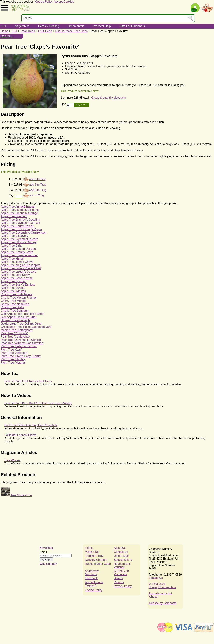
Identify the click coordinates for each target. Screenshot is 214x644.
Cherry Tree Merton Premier (19, 298)
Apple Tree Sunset (13, 288)
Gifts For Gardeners (132, 26)
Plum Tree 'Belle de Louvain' (19, 346)
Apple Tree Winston (13, 291)
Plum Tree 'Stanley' (13, 359)
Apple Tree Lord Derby (15, 275)
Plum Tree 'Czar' (11, 350)
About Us (120, 548)
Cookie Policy (44, 2)
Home (5, 31)
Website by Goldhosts (163, 603)
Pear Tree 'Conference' (16, 337)
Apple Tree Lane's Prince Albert (21, 268)
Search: (27, 18)
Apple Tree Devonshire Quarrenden (24, 233)
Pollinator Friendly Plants (20, 435)
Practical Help (102, 26)
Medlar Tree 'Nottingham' (17, 330)
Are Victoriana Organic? (94, 584)
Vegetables (22, 26)
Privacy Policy (123, 586)
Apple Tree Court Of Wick (17, 226)
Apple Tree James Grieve (17, 262)
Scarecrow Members (92, 573)
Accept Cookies (64, 2)
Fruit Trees (45, 31)
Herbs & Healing (49, 26)
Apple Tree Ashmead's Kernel (20, 210)
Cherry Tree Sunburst (15, 311)
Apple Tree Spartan (13, 281)
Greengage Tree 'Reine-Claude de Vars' (26, 327)
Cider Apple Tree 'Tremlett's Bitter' (22, 314)
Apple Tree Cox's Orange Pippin (21, 229)
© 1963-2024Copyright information (162, 586)
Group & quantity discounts (109, 98)
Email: (44, 552)
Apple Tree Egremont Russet (19, 239)
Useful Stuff (121, 556)
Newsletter (47, 548)
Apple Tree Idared (12, 259)
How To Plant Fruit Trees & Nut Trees (28, 381)
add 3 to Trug (38, 185)
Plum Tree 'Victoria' (13, 363)
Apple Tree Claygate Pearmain (20, 223)
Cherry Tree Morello (13, 301)
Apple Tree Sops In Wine (17, 278)
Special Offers (123, 560)
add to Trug (37, 195)
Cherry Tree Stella (12, 307)
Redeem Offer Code (98, 564)
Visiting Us (92, 552)
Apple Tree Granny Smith (17, 252)
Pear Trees (28, 31)
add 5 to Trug (38, 190)
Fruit (4, 26)
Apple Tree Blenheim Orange (19, 213)
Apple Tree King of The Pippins (21, 265)
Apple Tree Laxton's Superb (18, 272)
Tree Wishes (12, 460)
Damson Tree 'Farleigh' (16, 320)
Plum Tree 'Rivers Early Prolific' (21, 356)
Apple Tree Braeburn (14, 216)
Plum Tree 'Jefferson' (14, 353)
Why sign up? (48, 564)
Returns (119, 582)
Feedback (91, 578)
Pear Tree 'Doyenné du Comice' (21, 340)
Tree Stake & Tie (21, 495)
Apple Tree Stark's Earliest (18, 285)
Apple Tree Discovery (14, 236)
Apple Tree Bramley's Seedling (20, 220)
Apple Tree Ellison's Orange (19, 242)
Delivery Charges (96, 560)
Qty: (64, 104)
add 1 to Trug (38, 179)
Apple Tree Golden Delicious (19, 249)
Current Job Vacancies (121, 573)
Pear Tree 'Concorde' (14, 333)
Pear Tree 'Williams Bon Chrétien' (22, 343)
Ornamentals (76, 26)
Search (118, 578)
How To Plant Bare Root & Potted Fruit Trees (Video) (38, 403)
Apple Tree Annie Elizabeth (18, 207)
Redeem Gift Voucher (122, 565)
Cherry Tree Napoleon (15, 304)
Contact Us (121, 552)
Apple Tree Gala (11, 246)
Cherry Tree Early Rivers (16, 294)
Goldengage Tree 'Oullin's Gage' (21, 324)
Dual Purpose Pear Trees (71, 31)
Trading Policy (94, 556)
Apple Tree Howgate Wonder (19, 255)
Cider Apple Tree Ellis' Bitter (19, 317)
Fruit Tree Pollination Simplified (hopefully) (31, 425)
